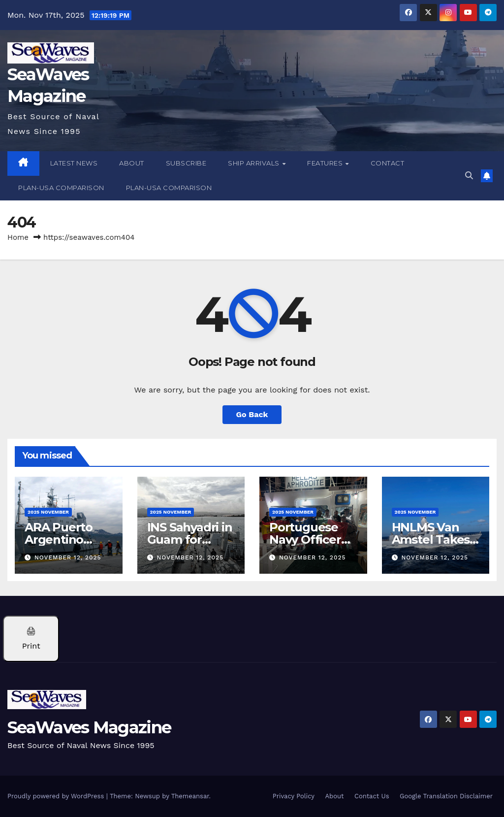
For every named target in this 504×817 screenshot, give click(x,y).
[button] (469, 176)
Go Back (252, 414)
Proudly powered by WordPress (57, 796)
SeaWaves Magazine (89, 727)
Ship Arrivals (254, 163)
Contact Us (372, 796)
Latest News (74, 163)
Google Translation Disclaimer (446, 796)
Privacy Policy (294, 796)
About (132, 163)
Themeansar (190, 796)
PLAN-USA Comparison (61, 188)
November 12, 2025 (68, 557)
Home (18, 237)
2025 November (48, 512)
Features (326, 163)
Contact (388, 163)
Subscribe (186, 163)
